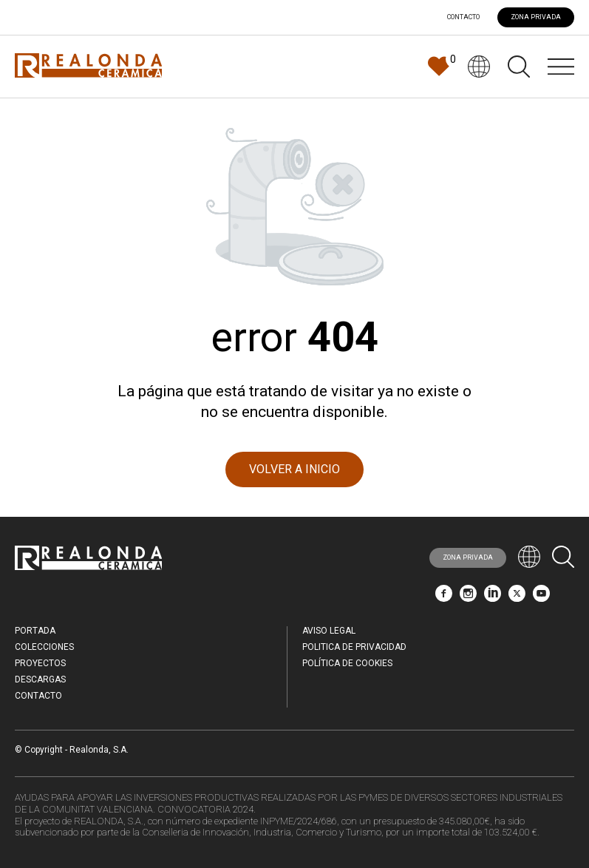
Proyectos (40, 663)
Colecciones (44, 647)
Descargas (40, 679)
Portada (35, 631)
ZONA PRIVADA (536, 17)
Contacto (463, 17)
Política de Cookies (347, 663)
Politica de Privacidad (354, 647)
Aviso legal (329, 631)
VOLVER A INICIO (294, 469)
